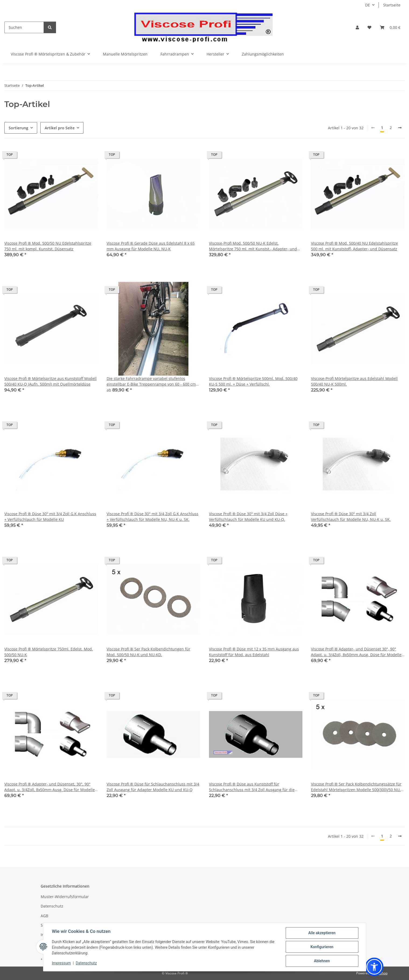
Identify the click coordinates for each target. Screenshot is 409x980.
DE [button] (368, 5)
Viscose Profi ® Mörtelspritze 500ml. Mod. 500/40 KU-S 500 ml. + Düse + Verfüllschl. (253, 381)
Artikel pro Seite (60, 128)
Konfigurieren (322, 947)
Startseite (392, 5)
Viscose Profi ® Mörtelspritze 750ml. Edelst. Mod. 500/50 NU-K (49, 652)
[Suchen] (24, 27)
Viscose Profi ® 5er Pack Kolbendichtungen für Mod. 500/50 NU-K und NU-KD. (148, 652)
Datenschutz (86, 963)
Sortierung (18, 128)
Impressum (61, 963)
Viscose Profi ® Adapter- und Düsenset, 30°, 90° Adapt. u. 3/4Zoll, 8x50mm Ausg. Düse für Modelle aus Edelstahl (50, 787)
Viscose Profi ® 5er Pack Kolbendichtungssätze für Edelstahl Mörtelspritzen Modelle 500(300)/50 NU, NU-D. (356, 787)
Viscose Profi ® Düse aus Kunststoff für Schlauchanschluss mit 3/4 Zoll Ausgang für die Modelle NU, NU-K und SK (252, 787)
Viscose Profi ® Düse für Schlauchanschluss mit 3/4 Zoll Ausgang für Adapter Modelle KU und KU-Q (153, 787)
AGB (44, 916)
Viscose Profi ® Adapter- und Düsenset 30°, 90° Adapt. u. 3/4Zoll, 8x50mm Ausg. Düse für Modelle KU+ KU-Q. (356, 652)
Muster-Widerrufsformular (65, 897)
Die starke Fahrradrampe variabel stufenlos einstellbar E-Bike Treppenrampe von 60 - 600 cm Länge (151, 381)
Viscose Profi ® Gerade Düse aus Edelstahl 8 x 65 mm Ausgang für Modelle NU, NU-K (151, 246)
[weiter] (400, 128)
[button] (357, 27)
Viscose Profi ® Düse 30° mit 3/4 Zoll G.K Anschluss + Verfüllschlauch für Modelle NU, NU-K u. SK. (153, 517)
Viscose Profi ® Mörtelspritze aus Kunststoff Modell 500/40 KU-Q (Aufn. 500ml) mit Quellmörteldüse (50, 381)
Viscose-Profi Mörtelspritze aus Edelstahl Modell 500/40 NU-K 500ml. (354, 381)
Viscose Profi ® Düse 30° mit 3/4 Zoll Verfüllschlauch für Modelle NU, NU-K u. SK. (351, 517)
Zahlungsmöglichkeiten (263, 54)
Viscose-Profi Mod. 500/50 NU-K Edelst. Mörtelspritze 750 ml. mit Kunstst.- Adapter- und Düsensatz (253, 246)
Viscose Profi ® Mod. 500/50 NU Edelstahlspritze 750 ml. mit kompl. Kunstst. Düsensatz (48, 246)
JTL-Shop (381, 973)
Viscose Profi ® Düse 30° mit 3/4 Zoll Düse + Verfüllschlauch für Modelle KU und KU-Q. (248, 517)
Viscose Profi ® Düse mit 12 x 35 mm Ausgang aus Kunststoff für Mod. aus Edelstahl (254, 652)
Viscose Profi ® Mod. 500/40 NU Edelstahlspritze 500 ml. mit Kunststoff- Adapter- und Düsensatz (354, 246)
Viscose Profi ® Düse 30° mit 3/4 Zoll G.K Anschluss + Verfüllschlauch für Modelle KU (50, 517)
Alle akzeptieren (322, 933)
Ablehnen (322, 961)
